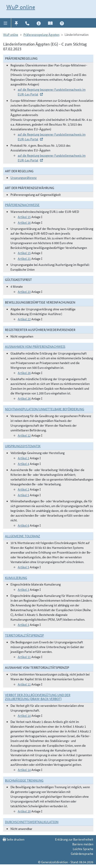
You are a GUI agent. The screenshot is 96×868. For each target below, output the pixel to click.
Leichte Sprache (83, 849)
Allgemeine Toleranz (23, 536)
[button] (6, 23)
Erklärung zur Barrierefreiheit (74, 839)
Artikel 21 (24, 258)
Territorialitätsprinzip (24, 635)
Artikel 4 (23, 464)
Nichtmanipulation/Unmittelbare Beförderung (45, 409)
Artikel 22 (24, 319)
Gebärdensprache (82, 853)
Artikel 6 (23, 525)
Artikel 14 (24, 715)
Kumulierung (16, 578)
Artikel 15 (24, 217)
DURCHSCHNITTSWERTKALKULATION (32, 822)
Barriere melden (83, 844)
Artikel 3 (23, 589)
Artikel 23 (24, 292)
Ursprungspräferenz (24, 177)
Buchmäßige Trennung (24, 780)
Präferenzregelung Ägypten (41, 34)
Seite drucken (14, 839)
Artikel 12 (24, 435)
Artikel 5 (23, 495)
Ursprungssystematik (23, 446)
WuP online (21, 7)
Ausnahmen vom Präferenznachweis (35, 346)
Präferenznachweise (22, 205)
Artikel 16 (24, 222)
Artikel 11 (24, 657)
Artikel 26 (24, 373)
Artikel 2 (23, 458)
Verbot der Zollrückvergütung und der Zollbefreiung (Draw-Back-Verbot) (38, 697)
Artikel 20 (24, 811)
